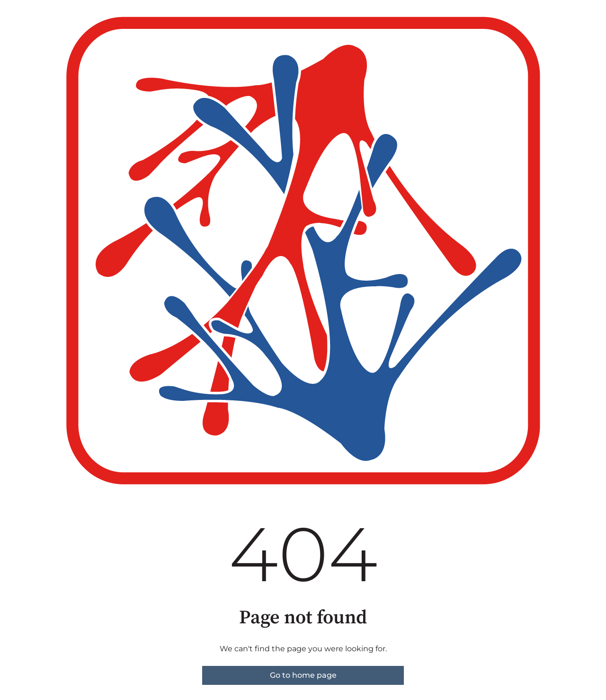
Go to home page (303, 675)
